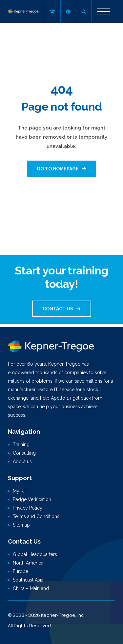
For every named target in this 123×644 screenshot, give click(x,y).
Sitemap (21, 525)
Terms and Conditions (36, 516)
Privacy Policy (28, 508)
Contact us (58, 309)
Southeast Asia (28, 580)
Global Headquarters (35, 554)
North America (28, 563)
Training (21, 444)
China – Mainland (31, 588)
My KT (20, 491)
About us (22, 461)
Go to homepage (58, 169)
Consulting (24, 453)
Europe (20, 571)
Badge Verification (32, 499)
